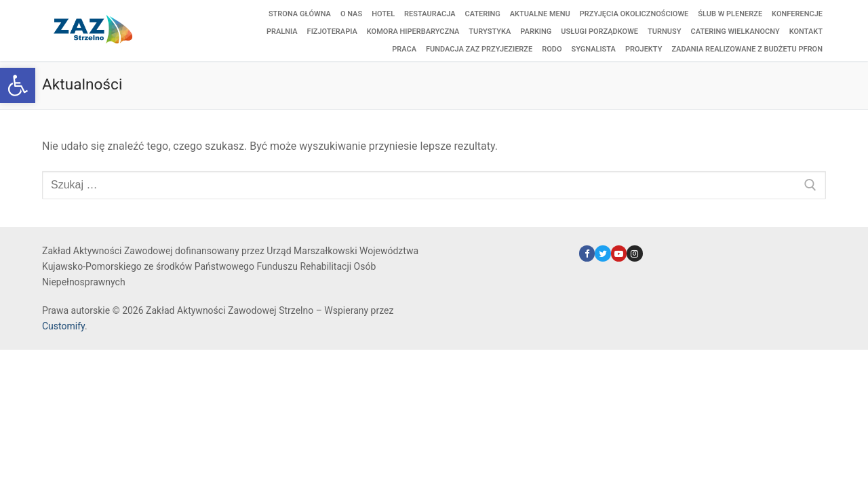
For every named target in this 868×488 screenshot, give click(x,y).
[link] (18, 85)
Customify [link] (63, 326)
